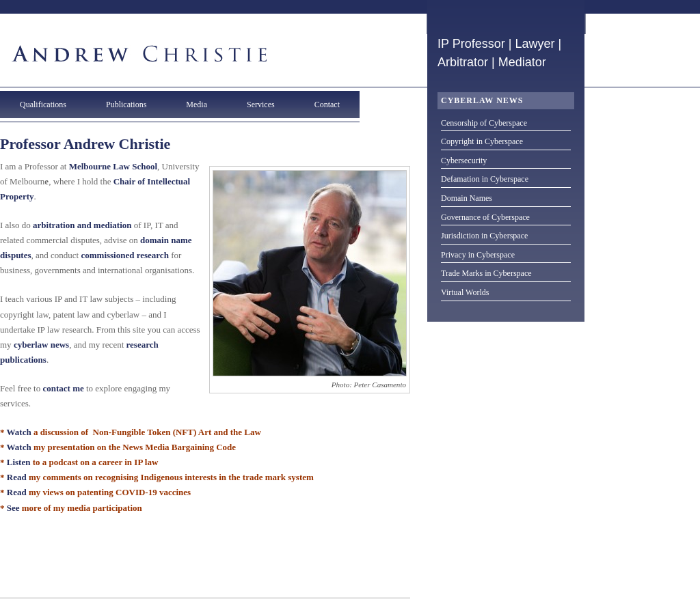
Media (197, 105)
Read (17, 477)
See (13, 508)
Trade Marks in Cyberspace (486, 273)
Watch (19, 432)
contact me (63, 388)
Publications (126, 105)
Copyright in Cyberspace (482, 141)
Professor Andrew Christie (85, 144)
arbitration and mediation (82, 225)
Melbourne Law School (113, 166)
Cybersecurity (464, 161)
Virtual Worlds (465, 292)
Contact (327, 105)
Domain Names (467, 198)
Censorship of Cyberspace (484, 123)
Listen (19, 462)
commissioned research (124, 255)
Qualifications (43, 105)
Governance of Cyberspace (485, 217)
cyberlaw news (41, 345)
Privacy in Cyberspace (478, 255)
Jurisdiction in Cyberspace (484, 236)
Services (261, 105)
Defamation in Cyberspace (485, 179)
